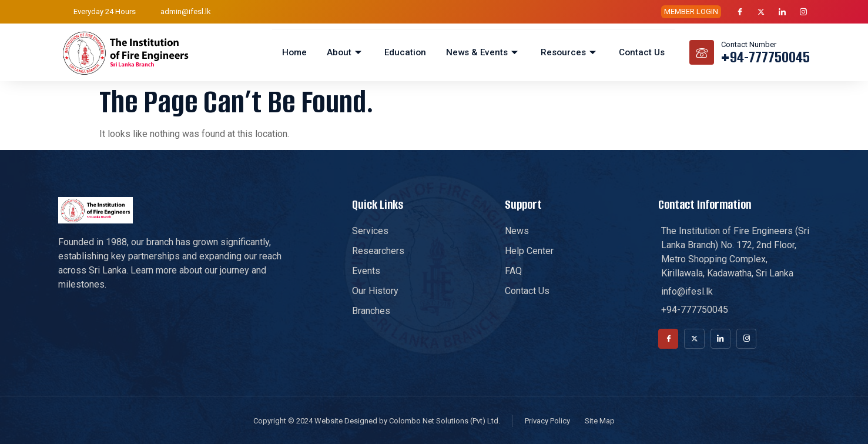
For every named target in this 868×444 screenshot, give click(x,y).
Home (299, 52)
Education (406, 52)
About (348, 52)
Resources (570, 52)
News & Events (484, 52)
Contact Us (642, 52)
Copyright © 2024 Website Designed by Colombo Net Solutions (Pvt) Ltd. (377, 422)
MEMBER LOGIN (691, 11)
